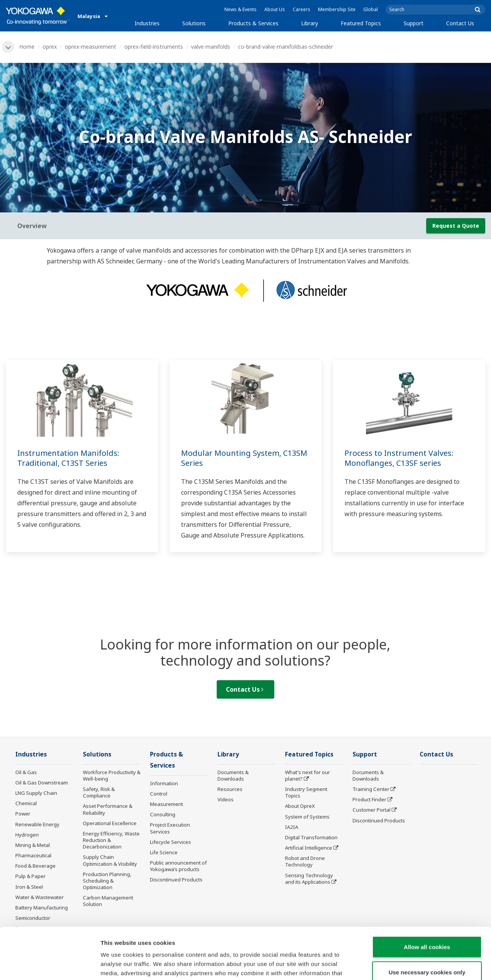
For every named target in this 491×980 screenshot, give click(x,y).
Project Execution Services (170, 828)
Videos (226, 799)
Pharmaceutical (33, 855)
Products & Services (253, 23)
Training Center (371, 789)
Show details (403, 965)
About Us (275, 9)
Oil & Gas (26, 772)
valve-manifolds (211, 47)
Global (371, 9)
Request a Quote (456, 226)
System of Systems (307, 817)
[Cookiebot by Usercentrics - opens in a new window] (50, 965)
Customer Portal (372, 810)
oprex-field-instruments (154, 47)
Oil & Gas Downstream (42, 783)
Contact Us (460, 23)
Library (310, 23)
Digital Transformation (311, 837)
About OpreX (300, 806)
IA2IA (292, 827)
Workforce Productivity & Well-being (112, 775)
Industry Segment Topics (306, 792)
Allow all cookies (427, 899)
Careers (302, 9)
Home (27, 47)
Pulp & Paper (30, 876)
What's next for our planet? (307, 775)
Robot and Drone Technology (305, 861)
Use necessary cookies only (427, 924)
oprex (50, 47)
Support (414, 23)
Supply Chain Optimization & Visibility (110, 860)
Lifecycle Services (171, 842)
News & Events (241, 9)
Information (164, 783)
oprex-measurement (91, 47)
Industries (147, 23)
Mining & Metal (33, 845)
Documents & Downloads (233, 775)
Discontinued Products (379, 821)
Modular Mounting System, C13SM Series (244, 458)
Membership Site (337, 9)
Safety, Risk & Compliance (99, 792)
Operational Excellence (110, 823)
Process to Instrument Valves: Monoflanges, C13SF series (399, 458)
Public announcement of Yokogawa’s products (178, 866)
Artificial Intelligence (309, 848)
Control (159, 794)
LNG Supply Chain (36, 793)
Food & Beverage (35, 866)
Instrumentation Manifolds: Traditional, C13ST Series (68, 458)
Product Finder (369, 799)
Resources (230, 789)
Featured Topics (361, 23)
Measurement (166, 804)
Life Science (164, 852)
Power (23, 814)
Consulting (163, 814)
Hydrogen (27, 835)
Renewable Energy (37, 824)
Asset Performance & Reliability (108, 809)
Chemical (26, 803)
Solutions (194, 23)
